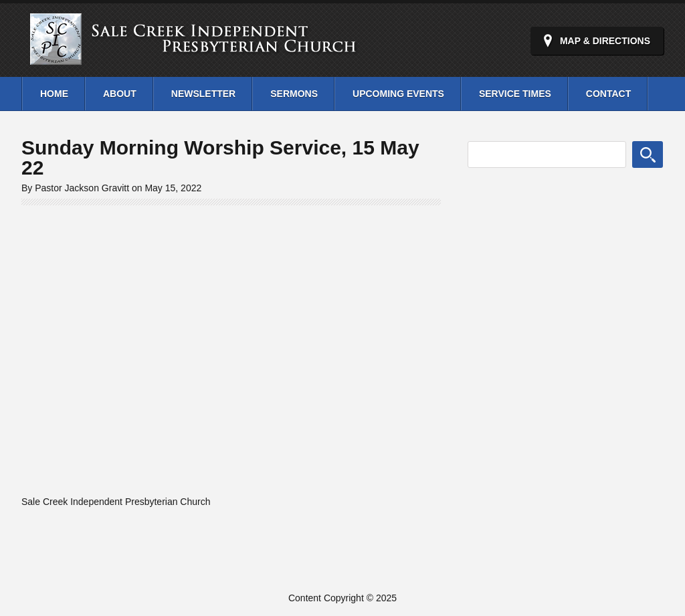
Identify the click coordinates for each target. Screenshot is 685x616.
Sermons (294, 94)
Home (54, 94)
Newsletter (203, 94)
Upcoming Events (398, 94)
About (120, 94)
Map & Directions (605, 41)
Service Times (515, 94)
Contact (608, 94)
